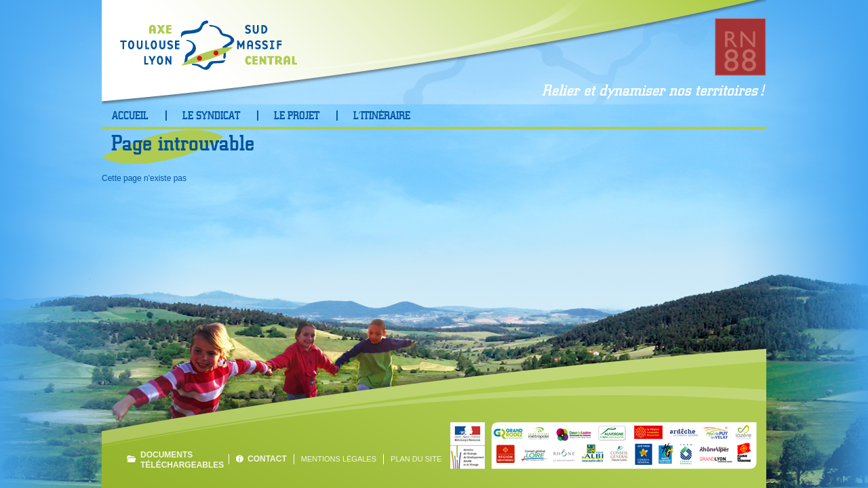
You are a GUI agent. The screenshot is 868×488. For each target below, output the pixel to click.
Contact (267, 459)
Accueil (130, 116)
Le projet (297, 116)
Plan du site (416, 459)
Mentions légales (339, 459)
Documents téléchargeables (181, 460)
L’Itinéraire (382, 116)
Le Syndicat (211, 116)
